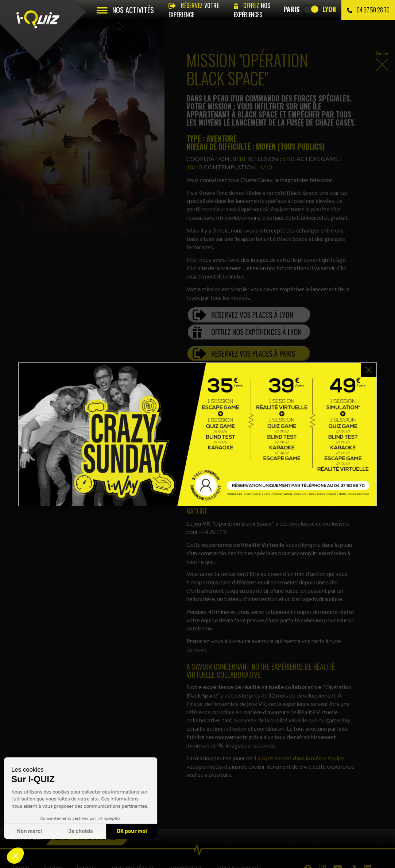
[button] (15, 856)
